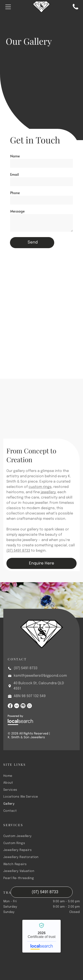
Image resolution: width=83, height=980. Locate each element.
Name (15, 156)
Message (17, 211)
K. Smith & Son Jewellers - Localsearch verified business (41, 936)
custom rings (40, 487)
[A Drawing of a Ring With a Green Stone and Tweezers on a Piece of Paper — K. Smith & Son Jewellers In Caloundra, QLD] (41, 419)
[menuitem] (41, 776)
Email (14, 174)
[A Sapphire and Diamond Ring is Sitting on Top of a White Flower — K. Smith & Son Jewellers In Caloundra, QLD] (40, 318)
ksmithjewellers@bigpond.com (40, 676)
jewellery (48, 492)
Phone (15, 193)
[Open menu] (8, 7)
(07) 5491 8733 (18, 551)
